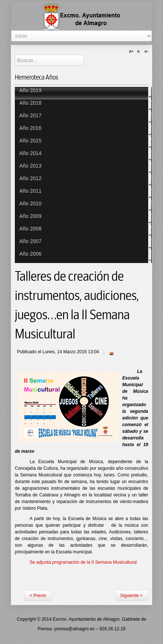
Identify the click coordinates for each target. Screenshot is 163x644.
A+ (132, 52)
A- (146, 52)
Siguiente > (132, 596)
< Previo (38, 596)
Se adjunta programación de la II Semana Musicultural (83, 562)
